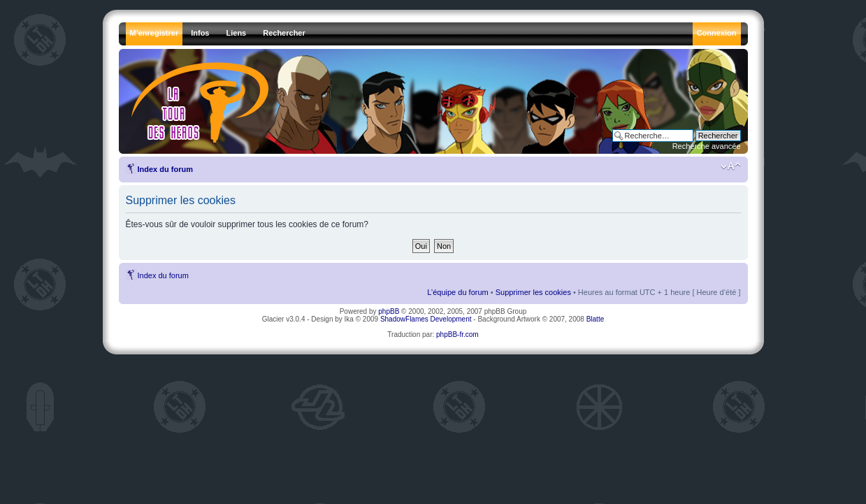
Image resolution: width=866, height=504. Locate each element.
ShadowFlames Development (426, 319)
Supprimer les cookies (533, 292)
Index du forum (165, 169)
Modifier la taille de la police (731, 166)
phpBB (389, 311)
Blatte (596, 319)
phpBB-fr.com (457, 334)
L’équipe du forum (457, 292)
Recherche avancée (707, 146)
